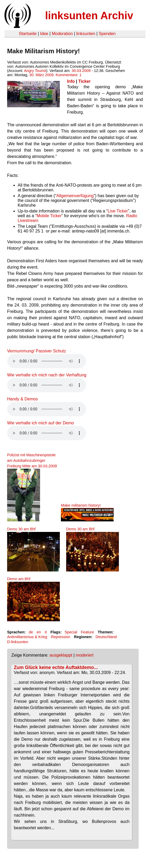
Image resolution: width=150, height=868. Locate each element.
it (46, 632)
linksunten (86, 34)
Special (71, 632)
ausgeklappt (61, 655)
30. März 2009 (41, 75)
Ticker (84, 81)
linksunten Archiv (89, 16)
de (31, 632)
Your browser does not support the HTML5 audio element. (47, 361)
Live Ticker (118, 211)
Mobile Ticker (49, 216)
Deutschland (106, 637)
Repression (61, 637)
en (39, 632)
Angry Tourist (35, 71)
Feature (88, 632)
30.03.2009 (81, 71)
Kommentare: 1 (69, 75)
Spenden (107, 34)
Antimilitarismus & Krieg (27, 637)
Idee (44, 34)
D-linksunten (18, 642)
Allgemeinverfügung (75, 196)
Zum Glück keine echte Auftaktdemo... (56, 667)
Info (71, 81)
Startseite (28, 34)
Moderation (62, 34)
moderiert (85, 655)
